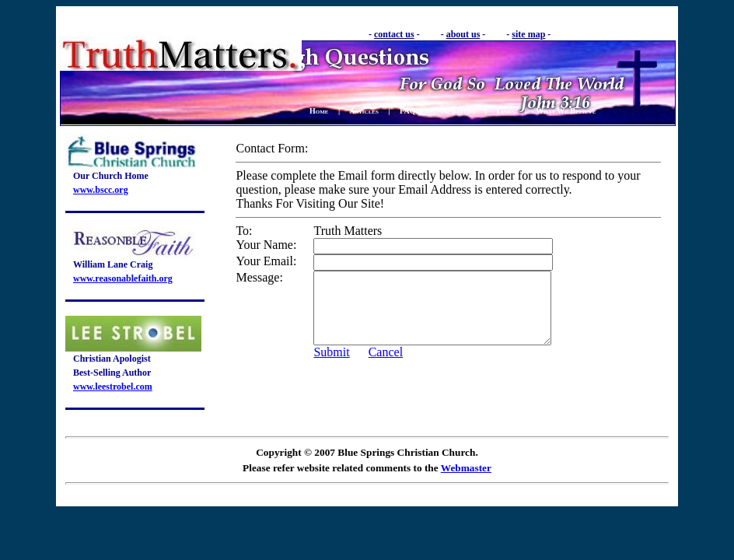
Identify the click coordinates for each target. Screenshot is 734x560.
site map (528, 34)
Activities (458, 111)
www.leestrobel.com (113, 387)
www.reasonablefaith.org (123, 278)
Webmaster (466, 468)
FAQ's (410, 111)
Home (319, 111)
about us (463, 34)
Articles (364, 111)
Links (505, 111)
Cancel (386, 366)
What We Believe (566, 111)
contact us (394, 34)
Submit (331, 366)
